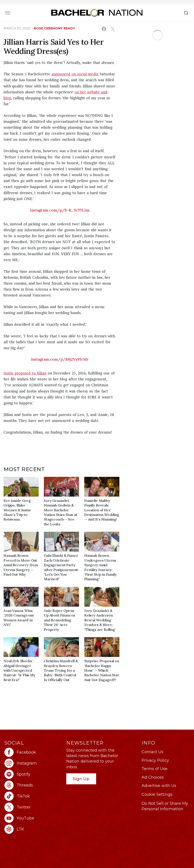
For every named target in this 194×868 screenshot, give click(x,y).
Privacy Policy (155, 760)
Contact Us (152, 752)
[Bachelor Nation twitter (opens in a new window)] (33, 807)
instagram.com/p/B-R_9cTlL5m (60, 210)
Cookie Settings (157, 794)
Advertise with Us (159, 786)
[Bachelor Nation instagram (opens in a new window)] (33, 763)
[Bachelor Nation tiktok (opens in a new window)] (33, 796)
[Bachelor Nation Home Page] (97, 13)
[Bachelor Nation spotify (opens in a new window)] (33, 774)
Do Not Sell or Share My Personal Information (165, 806)
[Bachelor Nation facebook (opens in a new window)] (33, 752)
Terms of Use (154, 769)
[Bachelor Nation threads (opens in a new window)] (33, 785)
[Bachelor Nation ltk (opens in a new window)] (33, 829)
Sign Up (81, 779)
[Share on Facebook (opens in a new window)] (104, 29)
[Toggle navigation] (8, 13)
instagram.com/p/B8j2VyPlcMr (60, 359)
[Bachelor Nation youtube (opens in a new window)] (33, 818)
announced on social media (75, 74)
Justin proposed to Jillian (25, 373)
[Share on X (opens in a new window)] (112, 29)
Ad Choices (153, 777)
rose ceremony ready (54, 28)
